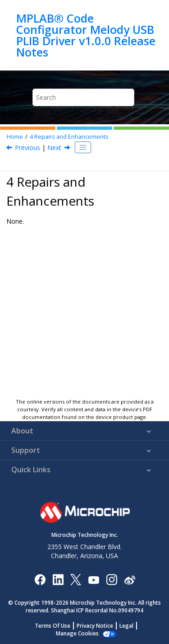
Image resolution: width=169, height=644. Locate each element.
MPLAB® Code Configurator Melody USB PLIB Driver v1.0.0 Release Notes (86, 35)
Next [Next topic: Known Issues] (54, 148)
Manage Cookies (77, 633)
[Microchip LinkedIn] (58, 579)
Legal (126, 626)
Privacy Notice (95, 626)
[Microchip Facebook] (40, 579)
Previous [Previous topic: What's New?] (27, 148)
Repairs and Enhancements (69, 137)
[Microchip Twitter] (76, 579)
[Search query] (83, 97)
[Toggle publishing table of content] (83, 147)
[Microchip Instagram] (112, 579)
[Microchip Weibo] (130, 580)
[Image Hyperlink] (94, 580)
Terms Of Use (53, 626)
